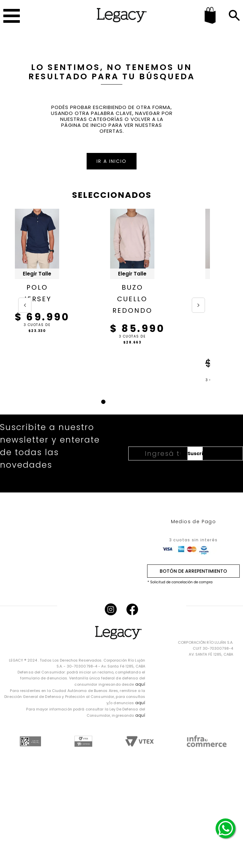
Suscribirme (195, 453)
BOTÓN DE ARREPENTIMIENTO (193, 571)
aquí (140, 684)
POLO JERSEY (37, 293)
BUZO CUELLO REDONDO (132, 299)
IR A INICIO (112, 161)
